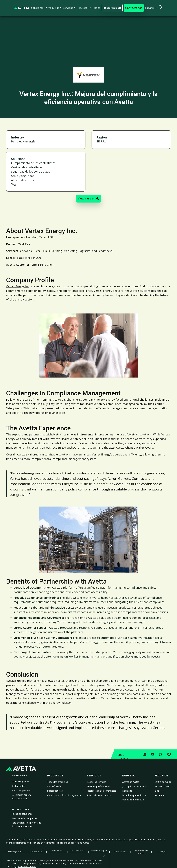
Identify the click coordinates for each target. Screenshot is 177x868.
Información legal (120, 852)
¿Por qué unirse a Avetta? (135, 786)
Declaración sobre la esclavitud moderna (78, 852)
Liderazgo (127, 791)
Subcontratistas (55, 791)
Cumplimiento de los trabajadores (64, 795)
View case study (89, 198)
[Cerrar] (104, 863)
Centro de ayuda (163, 782)
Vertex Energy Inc (18, 286)
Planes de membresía (133, 800)
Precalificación (54, 786)
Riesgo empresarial (21, 790)
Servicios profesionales (98, 786)
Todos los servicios (97, 782)
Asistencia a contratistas (99, 795)
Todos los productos (58, 782)
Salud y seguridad (20, 782)
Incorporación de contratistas (102, 791)
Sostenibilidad (18, 786)
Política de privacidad (15, 852)
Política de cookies (36, 852)
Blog (157, 791)
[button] (39, 8)
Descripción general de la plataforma (21, 797)
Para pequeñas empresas (24, 818)
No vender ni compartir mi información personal (99, 852)
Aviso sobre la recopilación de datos (57, 852)
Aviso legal (162, 852)
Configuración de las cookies (141, 852)
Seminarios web (162, 786)
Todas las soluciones (22, 814)
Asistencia (159, 795)
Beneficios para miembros (135, 795)
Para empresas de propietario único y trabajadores (26, 825)
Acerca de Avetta (131, 782)
